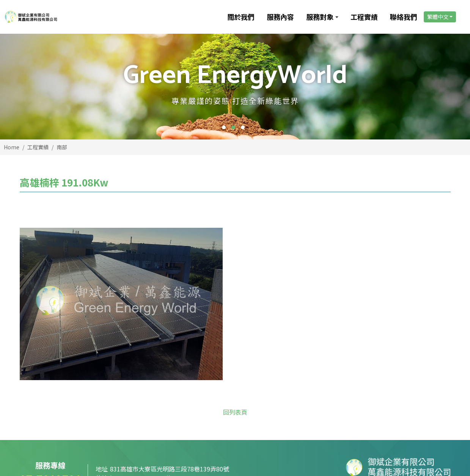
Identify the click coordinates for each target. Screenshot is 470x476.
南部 (62, 147)
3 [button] (243, 127)
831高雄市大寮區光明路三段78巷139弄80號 (170, 395)
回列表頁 (235, 338)
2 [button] (233, 127)
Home (12, 147)
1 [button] (224, 127)
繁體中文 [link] (437, 17)
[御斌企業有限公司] (65, 17)
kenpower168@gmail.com (147, 404)
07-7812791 (51, 405)
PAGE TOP (428, 456)
